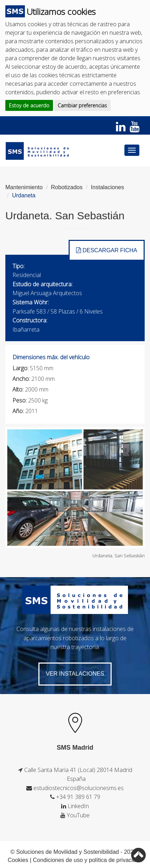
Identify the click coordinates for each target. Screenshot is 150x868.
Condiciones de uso (58, 860)
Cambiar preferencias (82, 105)
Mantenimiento (24, 187)
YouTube (78, 815)
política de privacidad (116, 860)
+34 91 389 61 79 (78, 797)
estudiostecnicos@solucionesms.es (79, 788)
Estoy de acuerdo (29, 105)
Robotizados (67, 187)
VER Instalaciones (75, 674)
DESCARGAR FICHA (107, 250)
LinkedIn (78, 806)
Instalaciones (108, 187)
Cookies (18, 860)
